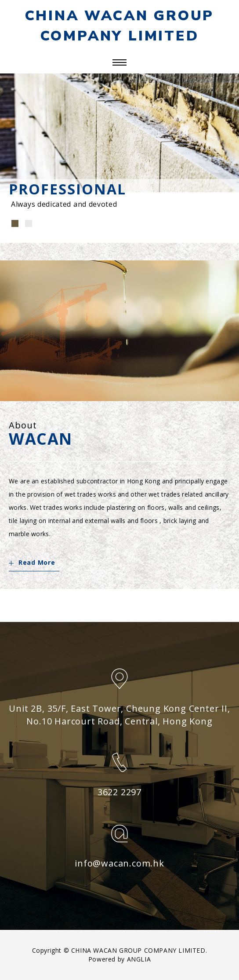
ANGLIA (139, 959)
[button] (15, 223)
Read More (32, 562)
